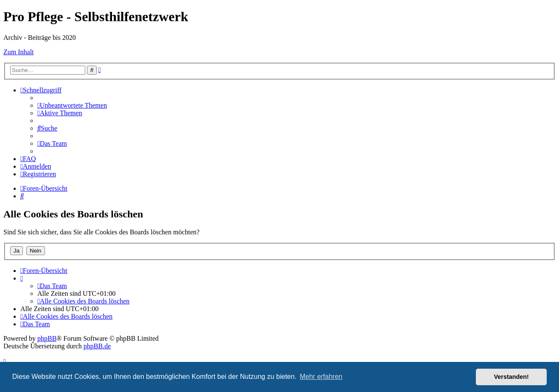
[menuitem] (72, 105)
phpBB (47, 338)
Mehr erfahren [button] (321, 377)
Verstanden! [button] (511, 377)
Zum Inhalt (19, 52)
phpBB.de (97, 346)
